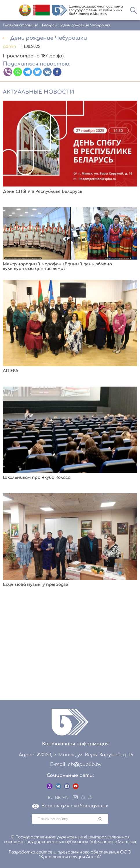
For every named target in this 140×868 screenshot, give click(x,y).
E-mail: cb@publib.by (76, 764)
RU (51, 798)
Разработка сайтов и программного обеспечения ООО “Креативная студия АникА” (70, 855)
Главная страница (21, 25)
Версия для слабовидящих (70, 806)
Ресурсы (50, 25)
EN (66, 798)
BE (58, 798)
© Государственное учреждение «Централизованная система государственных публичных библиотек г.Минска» (70, 839)
